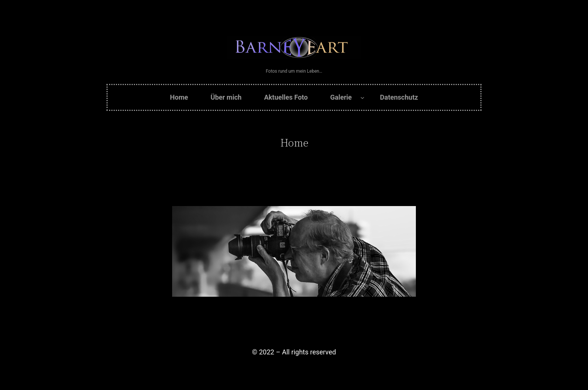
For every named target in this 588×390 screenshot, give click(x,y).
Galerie (341, 97)
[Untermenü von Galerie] (362, 98)
